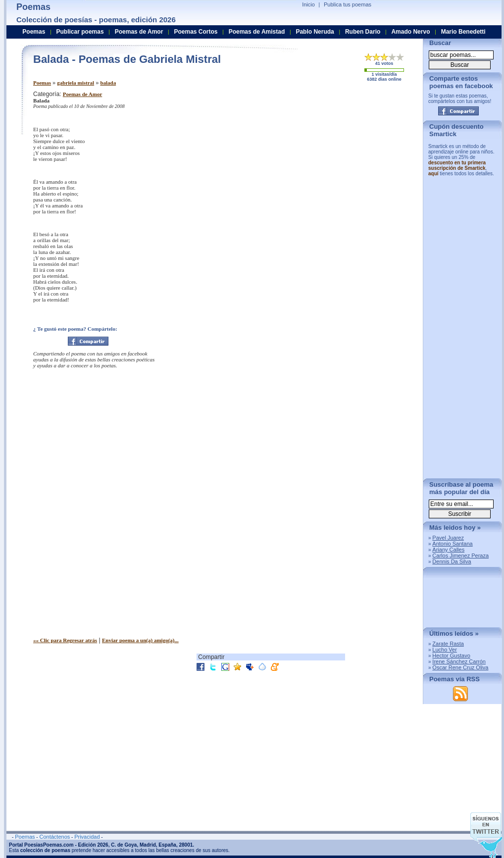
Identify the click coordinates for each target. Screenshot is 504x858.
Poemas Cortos (196, 32)
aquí (433, 174)
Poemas (42, 83)
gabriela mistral (76, 83)
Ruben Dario (363, 32)
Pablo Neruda (315, 32)
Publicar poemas (80, 32)
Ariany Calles (448, 550)
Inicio (308, 4)
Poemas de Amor (82, 94)
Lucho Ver (445, 650)
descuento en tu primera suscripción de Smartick (457, 165)
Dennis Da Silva (452, 561)
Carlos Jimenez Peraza (460, 555)
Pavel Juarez (448, 538)
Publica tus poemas (348, 4)
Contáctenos (54, 837)
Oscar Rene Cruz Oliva (460, 667)
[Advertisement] (315, 152)
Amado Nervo (410, 32)
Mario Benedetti (463, 32)
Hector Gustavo (451, 656)
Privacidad (87, 837)
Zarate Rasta (448, 644)
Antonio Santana (452, 544)
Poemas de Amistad (257, 32)
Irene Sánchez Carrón (459, 661)
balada (108, 83)
